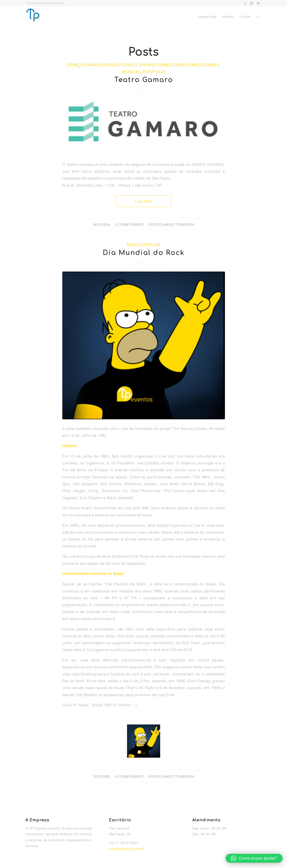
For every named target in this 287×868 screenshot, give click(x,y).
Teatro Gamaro (144, 80)
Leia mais (144, 201)
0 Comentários (129, 777)
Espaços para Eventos (92, 65)
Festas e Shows (137, 65)
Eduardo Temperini (175, 225)
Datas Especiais (144, 245)
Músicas (131, 72)
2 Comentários (129, 225)
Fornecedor (170, 65)
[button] (254, 858)
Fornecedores (202, 65)
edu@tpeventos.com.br (127, 849)
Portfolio (154, 72)
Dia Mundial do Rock (143, 253)
